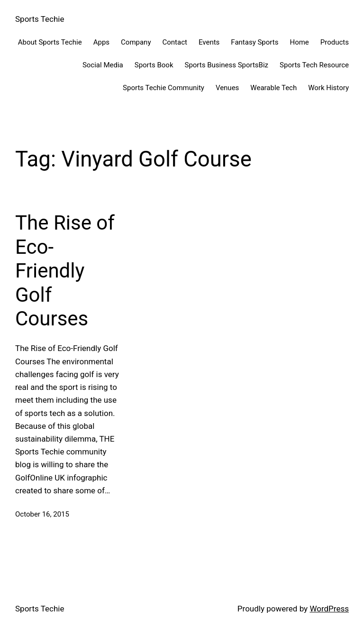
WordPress (329, 609)
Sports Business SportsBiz (226, 65)
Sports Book (154, 65)
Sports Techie (40, 19)
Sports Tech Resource (314, 65)
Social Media (103, 65)
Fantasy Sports (255, 42)
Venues (227, 88)
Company (136, 42)
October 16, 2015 (42, 514)
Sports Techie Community (164, 88)
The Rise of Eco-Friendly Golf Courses (65, 271)
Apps (101, 42)
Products (335, 42)
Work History (328, 88)
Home (299, 42)
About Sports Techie (50, 42)
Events (209, 42)
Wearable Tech (273, 88)
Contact (175, 42)
